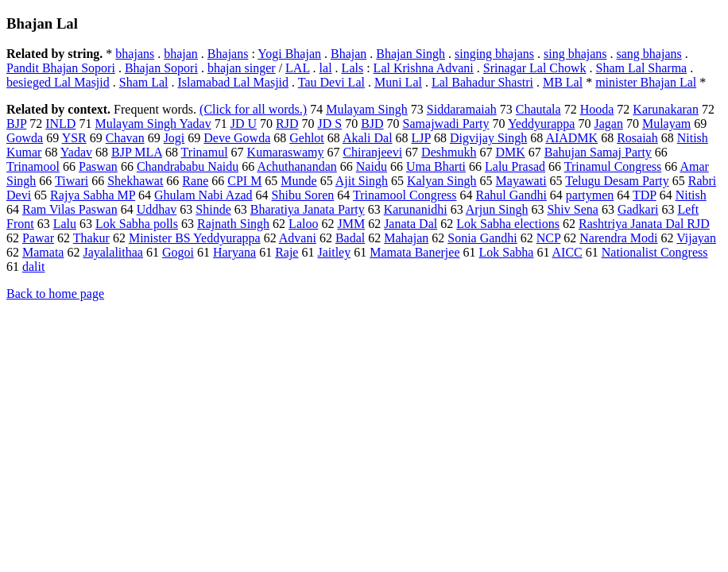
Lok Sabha (507, 252)
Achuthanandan (296, 166)
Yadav (76, 152)
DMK (510, 152)
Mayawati (521, 181)
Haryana (234, 252)
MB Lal (563, 82)
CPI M (244, 181)
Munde (298, 181)
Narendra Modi (618, 238)
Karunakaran (666, 109)
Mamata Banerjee (414, 252)
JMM (351, 224)
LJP (421, 138)
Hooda (597, 109)
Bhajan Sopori (161, 68)
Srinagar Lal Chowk (535, 68)
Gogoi (178, 252)
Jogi (174, 138)
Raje (287, 252)
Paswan (98, 166)
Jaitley (334, 252)
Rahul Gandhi (511, 195)
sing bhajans (575, 54)
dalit (33, 267)
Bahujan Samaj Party (598, 152)
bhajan (181, 54)
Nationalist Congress (655, 252)
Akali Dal (368, 138)
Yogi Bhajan (289, 54)
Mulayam (666, 124)
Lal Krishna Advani (424, 68)
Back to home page (55, 294)
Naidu (372, 166)
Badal (350, 238)
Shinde (213, 209)
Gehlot (307, 138)
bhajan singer (242, 68)
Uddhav (157, 209)
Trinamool (33, 166)
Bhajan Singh (410, 54)
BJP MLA (137, 152)
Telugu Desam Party (617, 181)
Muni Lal (398, 82)
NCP (549, 238)
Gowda (25, 138)
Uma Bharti (436, 166)
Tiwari (72, 181)
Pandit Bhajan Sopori (61, 68)
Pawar (38, 238)
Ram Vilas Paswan (70, 209)
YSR (74, 138)
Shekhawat (135, 181)
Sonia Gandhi (482, 238)
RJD (287, 124)
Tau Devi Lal (331, 82)
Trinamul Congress (613, 166)
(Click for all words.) (253, 109)
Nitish (691, 195)
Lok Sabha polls (137, 224)
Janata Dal (410, 224)
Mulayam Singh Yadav (153, 124)
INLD (60, 124)
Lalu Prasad (515, 166)
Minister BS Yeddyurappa (195, 238)
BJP (16, 124)
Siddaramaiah (462, 109)
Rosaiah (637, 138)
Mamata (43, 252)
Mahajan (406, 238)
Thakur (91, 238)
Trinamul (205, 152)
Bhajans (228, 54)
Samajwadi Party (446, 124)
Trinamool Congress (405, 195)
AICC (567, 252)
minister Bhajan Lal (646, 82)
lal (326, 68)
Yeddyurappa (542, 124)
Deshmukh (449, 152)
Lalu (65, 224)
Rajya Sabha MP (93, 195)
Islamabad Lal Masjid (234, 82)
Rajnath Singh (233, 224)
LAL (298, 68)
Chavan (125, 138)
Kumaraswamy (286, 152)
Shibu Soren (303, 195)
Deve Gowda (237, 138)
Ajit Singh (362, 181)
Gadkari (638, 209)
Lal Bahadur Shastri (482, 82)
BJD (372, 124)
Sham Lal (144, 82)
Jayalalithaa (113, 252)
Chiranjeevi (372, 152)
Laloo (303, 224)
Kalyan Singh (442, 181)
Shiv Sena (572, 209)
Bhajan (349, 54)
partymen (590, 195)
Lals (353, 68)
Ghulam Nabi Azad (203, 195)
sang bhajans (649, 54)
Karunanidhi (416, 209)
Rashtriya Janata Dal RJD (644, 224)
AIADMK (571, 138)
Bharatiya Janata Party (308, 209)
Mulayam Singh (367, 109)
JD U (244, 124)
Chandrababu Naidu (188, 166)
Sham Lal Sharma (642, 68)
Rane (195, 181)
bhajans (135, 54)
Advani (298, 238)
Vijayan (696, 238)
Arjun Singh (497, 209)
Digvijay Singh (488, 138)
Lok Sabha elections (508, 224)
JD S (329, 124)
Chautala (538, 109)
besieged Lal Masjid (58, 82)
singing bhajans (494, 54)
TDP (645, 195)
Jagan (608, 124)
